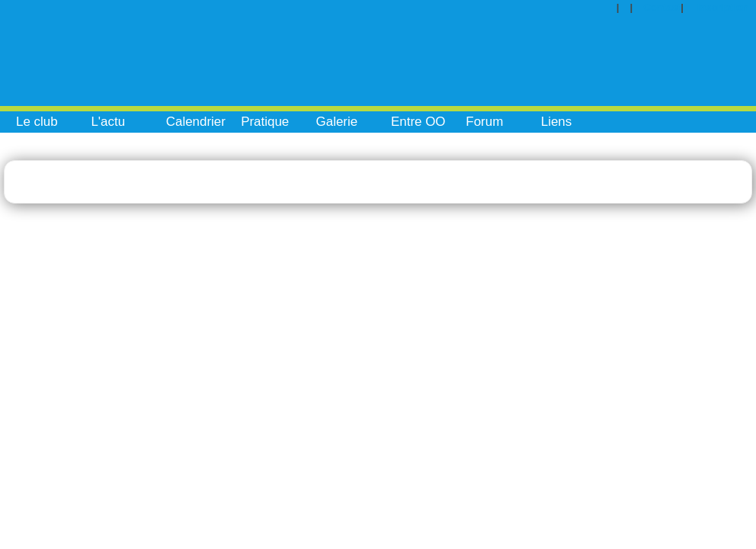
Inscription (723, 7)
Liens (557, 122)
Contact (662, 7)
